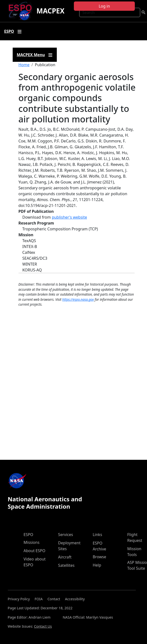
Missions (32, 542)
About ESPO (34, 551)
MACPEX (50, 11)
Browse (99, 557)
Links (97, 535)
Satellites (66, 565)
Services (65, 535)
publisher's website (69, 217)
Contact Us (43, 626)
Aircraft (65, 557)
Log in (104, 6)
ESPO (29, 535)
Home (24, 65)
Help (97, 565)
